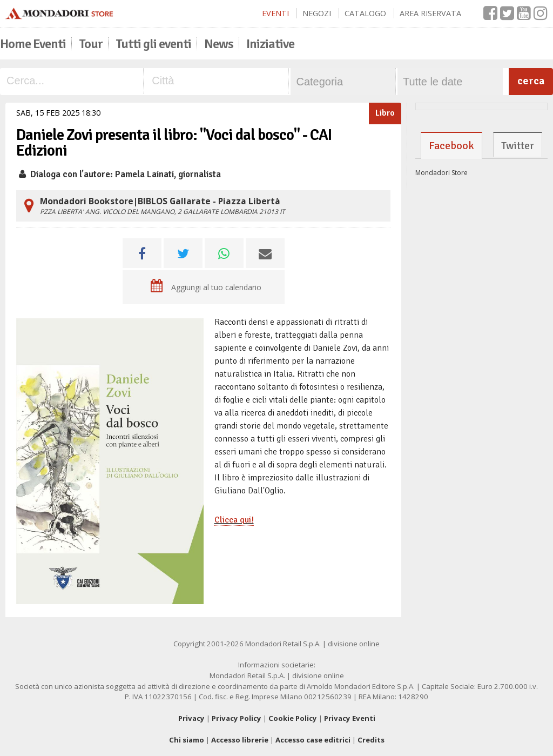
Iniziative (270, 44)
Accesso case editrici (313, 740)
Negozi (317, 13)
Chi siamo (187, 740)
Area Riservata (430, 13)
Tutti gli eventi (153, 44)
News (219, 44)
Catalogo (365, 13)
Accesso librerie (240, 740)
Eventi (275, 13)
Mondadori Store (441, 173)
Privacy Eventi (350, 718)
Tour (91, 44)
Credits (371, 740)
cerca (531, 81)
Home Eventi (33, 44)
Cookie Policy (293, 718)
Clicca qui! (234, 520)
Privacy (191, 718)
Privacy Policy (237, 718)
